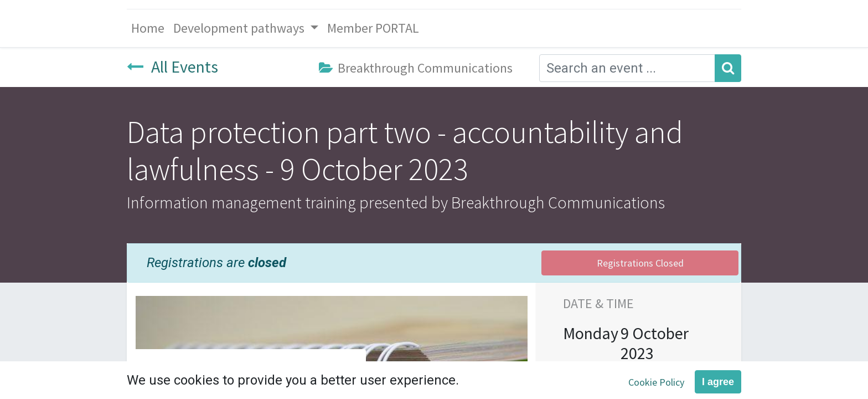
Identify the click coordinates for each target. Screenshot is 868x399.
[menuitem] (148, 28)
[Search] (728, 68)
